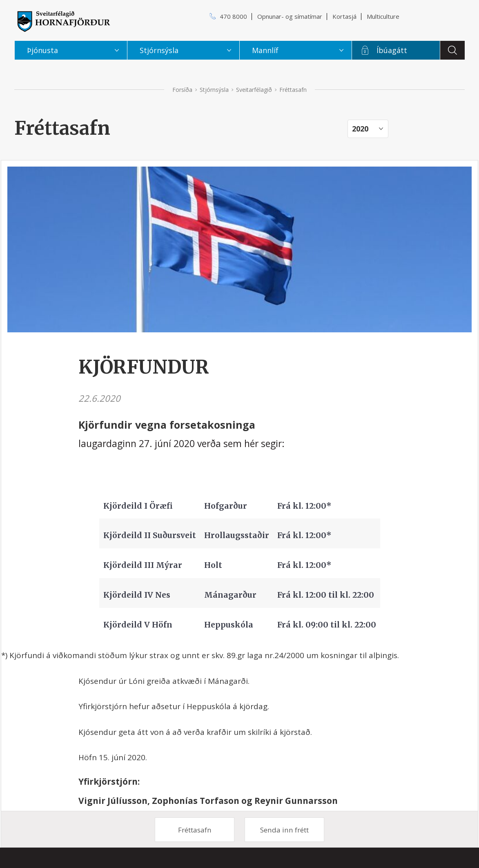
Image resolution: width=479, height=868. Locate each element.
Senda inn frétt (284, 830)
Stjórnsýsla (214, 90)
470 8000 (233, 16)
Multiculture (383, 16)
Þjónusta (42, 50)
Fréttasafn (195, 830)
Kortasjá (344, 16)
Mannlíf (265, 50)
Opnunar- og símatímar (290, 16)
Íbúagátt (392, 50)
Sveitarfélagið (254, 90)
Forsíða (182, 90)
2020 (360, 129)
